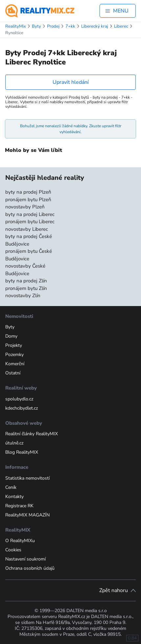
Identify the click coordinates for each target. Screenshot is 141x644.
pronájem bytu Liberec (30, 222)
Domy (11, 336)
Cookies (13, 550)
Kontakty (14, 497)
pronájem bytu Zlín (26, 288)
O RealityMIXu (20, 541)
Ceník (11, 487)
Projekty (14, 345)
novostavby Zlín (23, 296)
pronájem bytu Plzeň (28, 200)
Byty (10, 327)
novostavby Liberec (27, 229)
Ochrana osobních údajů (30, 568)
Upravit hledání (71, 82)
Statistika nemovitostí (27, 478)
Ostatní (13, 373)
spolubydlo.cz (19, 399)
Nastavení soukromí (25, 559)
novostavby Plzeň (25, 207)
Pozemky (14, 355)
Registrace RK (19, 506)
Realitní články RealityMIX (32, 434)
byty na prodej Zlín (26, 281)
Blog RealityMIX (22, 452)
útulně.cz (14, 443)
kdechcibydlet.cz (22, 408)
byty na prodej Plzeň (28, 192)
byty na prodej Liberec (30, 214)
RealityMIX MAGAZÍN (27, 515)
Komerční (15, 364)
